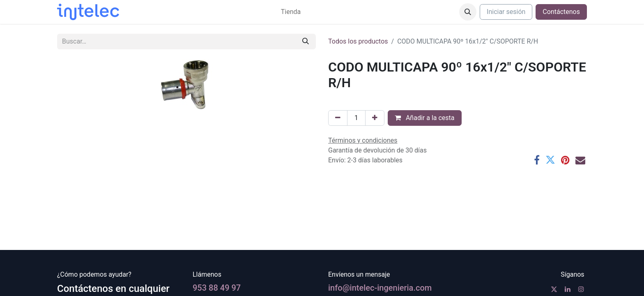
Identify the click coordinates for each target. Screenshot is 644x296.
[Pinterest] (565, 160)
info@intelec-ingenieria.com (380, 288)
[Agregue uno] (375, 118)
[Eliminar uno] (338, 118)
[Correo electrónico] (580, 160)
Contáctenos (561, 12)
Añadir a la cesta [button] (425, 118)
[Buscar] (306, 42)
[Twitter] (550, 160)
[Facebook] (537, 160)
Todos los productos (358, 41)
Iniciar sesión (506, 12)
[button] (468, 12)
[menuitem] (291, 12)
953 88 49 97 (217, 288)
